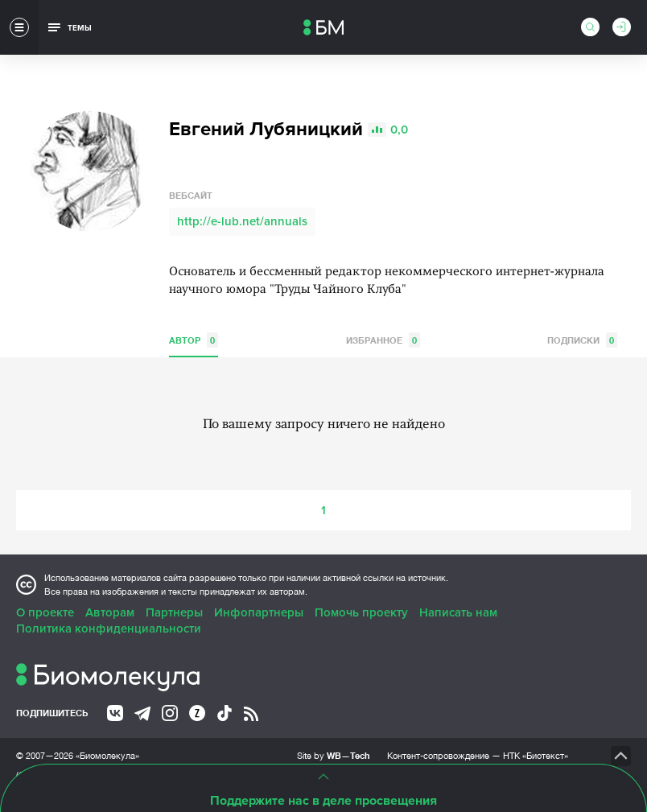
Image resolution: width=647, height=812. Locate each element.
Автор (194, 340)
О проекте (45, 612)
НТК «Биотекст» (536, 756)
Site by (334, 755)
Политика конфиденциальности (109, 629)
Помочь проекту (361, 612)
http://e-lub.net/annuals (242, 221)
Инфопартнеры (259, 612)
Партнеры (174, 612)
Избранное (383, 340)
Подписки (582, 340)
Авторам (110, 612)
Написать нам (458, 612)
